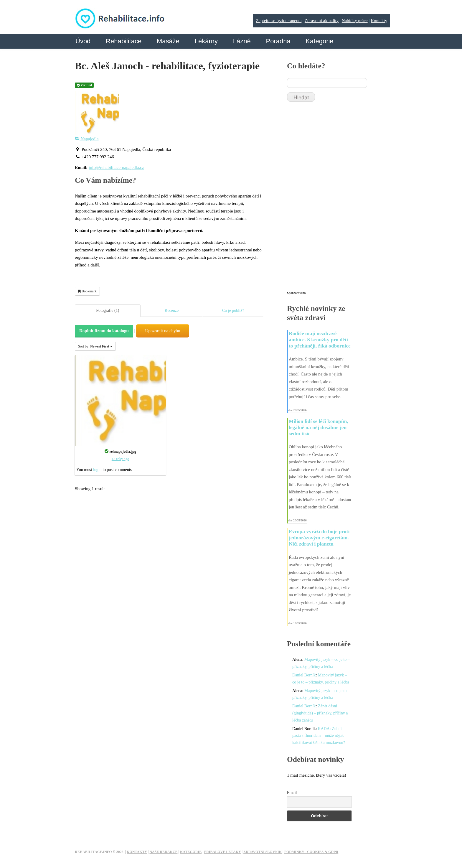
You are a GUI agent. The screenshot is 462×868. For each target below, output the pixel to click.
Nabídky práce (355, 21)
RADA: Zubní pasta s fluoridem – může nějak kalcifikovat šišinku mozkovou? (319, 736)
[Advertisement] (331, 199)
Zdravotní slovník (263, 852)
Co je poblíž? (233, 311)
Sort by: (95, 346)
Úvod (83, 41)
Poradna (278, 41)
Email (292, 793)
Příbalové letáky (223, 852)
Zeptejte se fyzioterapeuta (279, 21)
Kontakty (379, 21)
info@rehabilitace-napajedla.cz (116, 167)
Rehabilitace (124, 41)
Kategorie (319, 41)
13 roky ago (120, 459)
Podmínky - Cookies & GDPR (311, 852)
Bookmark (87, 291)
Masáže (168, 41)
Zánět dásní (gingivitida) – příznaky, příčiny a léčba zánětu (320, 713)
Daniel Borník (304, 675)
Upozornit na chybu (162, 331)
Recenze (172, 311)
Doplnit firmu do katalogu (104, 331)
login (97, 470)
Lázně (242, 41)
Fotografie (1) (108, 311)
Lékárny (206, 41)
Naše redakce (163, 852)
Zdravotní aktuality (322, 21)
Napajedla (87, 139)
